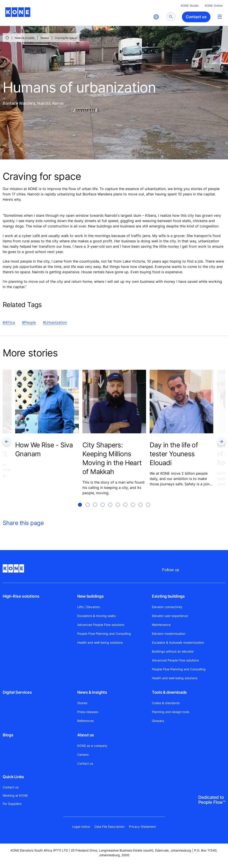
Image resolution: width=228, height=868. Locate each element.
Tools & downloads (169, 692)
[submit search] (171, 17)
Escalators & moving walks (97, 616)
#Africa (9, 322)
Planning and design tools (171, 712)
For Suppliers (12, 804)
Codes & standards (166, 703)
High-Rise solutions (21, 596)
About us (86, 735)
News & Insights (25, 38)
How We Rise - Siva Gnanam (44, 449)
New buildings (90, 596)
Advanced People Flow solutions (101, 625)
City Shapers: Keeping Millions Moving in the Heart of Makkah (112, 458)
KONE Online (214, 6)
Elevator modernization (169, 634)
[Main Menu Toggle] (220, 17)
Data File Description (109, 827)
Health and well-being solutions (100, 642)
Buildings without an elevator (173, 651)
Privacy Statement (142, 827)
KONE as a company (92, 746)
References (85, 721)
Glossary (158, 721)
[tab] (80, 510)
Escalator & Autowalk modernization (178, 642)
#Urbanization (55, 322)
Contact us (85, 763)
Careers (83, 754)
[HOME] (7, 38)
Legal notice (81, 827)
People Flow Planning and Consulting (104, 634)
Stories (45, 38)
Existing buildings (168, 596)
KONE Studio (190, 6)
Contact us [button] (196, 17)
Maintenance (161, 625)
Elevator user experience (170, 616)
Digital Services (17, 692)
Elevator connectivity (167, 607)
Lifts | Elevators (89, 607)
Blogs (8, 735)
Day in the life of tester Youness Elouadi (174, 454)
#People (29, 322)
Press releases (88, 712)
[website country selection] (156, 17)
